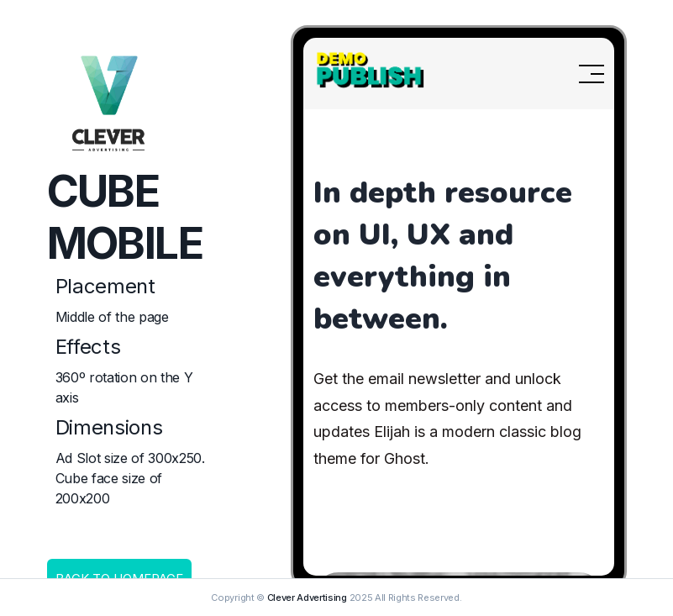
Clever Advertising (307, 598)
